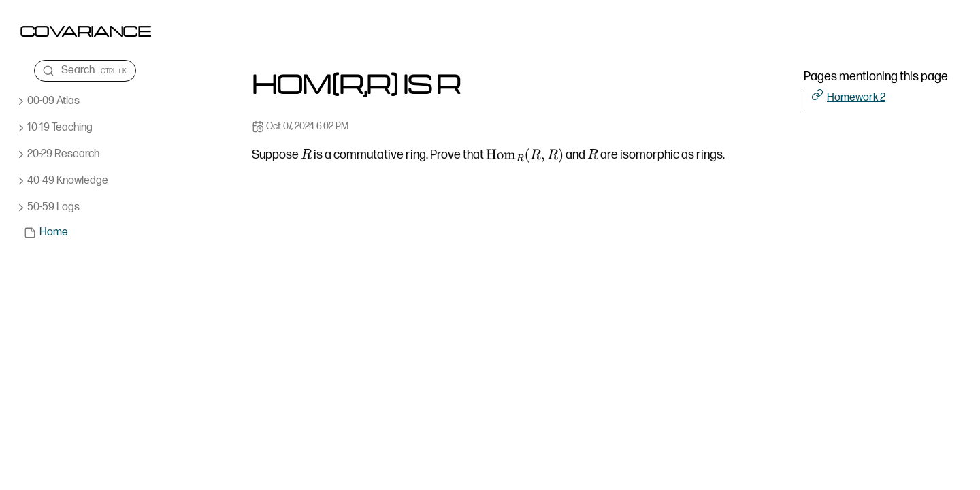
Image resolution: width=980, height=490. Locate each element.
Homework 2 (856, 98)
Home (54, 232)
